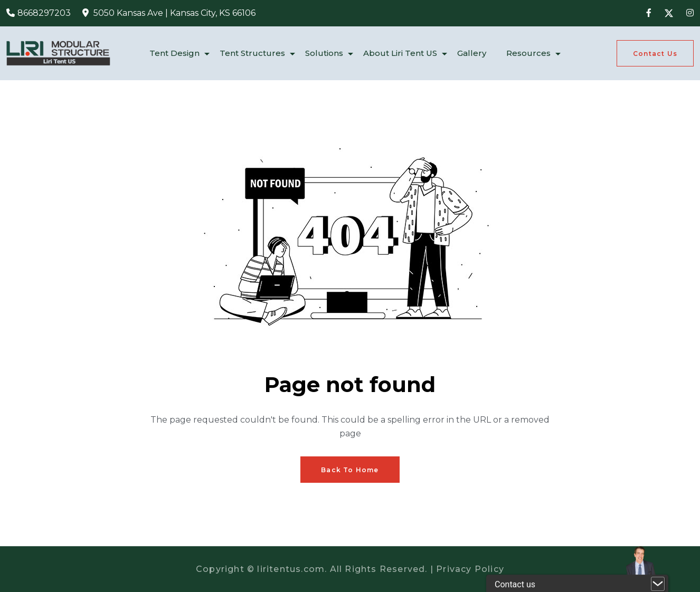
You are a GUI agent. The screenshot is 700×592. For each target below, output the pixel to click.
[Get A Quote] (655, 53)
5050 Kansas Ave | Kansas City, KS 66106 (174, 13)
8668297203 (44, 13)
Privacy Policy (470, 569)
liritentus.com (291, 569)
